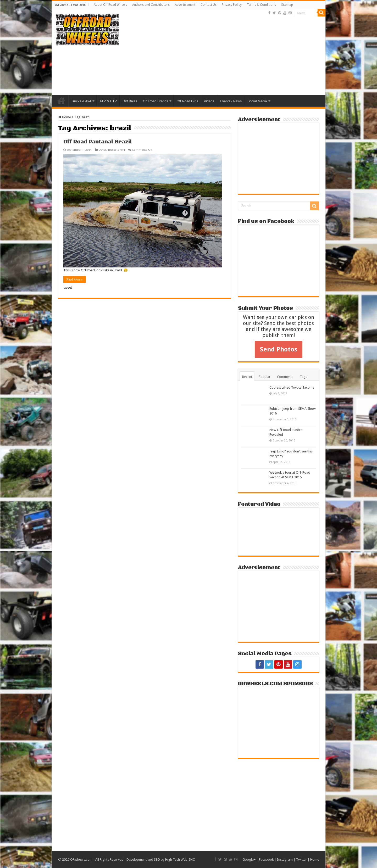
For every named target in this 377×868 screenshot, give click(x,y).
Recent (247, 377)
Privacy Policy (232, 5)
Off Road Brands (156, 101)
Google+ (249, 859)
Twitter (301, 859)
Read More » (75, 279)
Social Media (257, 101)
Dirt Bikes (130, 101)
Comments (285, 377)
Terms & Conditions (261, 5)
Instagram (285, 859)
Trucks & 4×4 (81, 101)
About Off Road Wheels (110, 5)
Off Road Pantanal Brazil (98, 142)
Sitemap (287, 5)
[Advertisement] (226, 53)
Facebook (266, 859)
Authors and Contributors (151, 5)
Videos (209, 101)
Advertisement (185, 5)
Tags (303, 377)
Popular (265, 377)
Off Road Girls (187, 101)
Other (102, 150)
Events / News (231, 101)
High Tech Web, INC (180, 859)
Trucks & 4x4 (116, 150)
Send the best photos (289, 323)
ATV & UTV (108, 101)
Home (61, 100)
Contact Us (209, 5)
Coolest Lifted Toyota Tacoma (292, 387)
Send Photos (279, 349)
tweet (68, 287)
